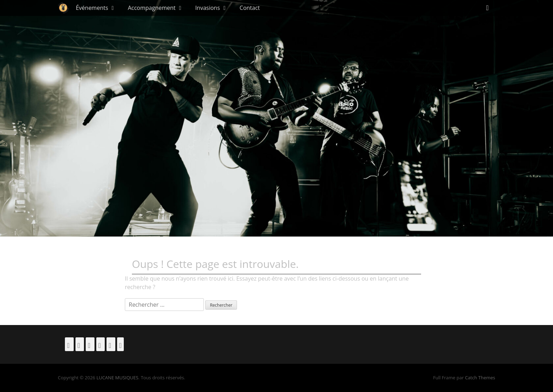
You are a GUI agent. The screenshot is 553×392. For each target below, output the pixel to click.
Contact (250, 8)
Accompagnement (151, 8)
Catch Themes (480, 378)
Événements (92, 8)
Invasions (208, 8)
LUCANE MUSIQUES (117, 378)
